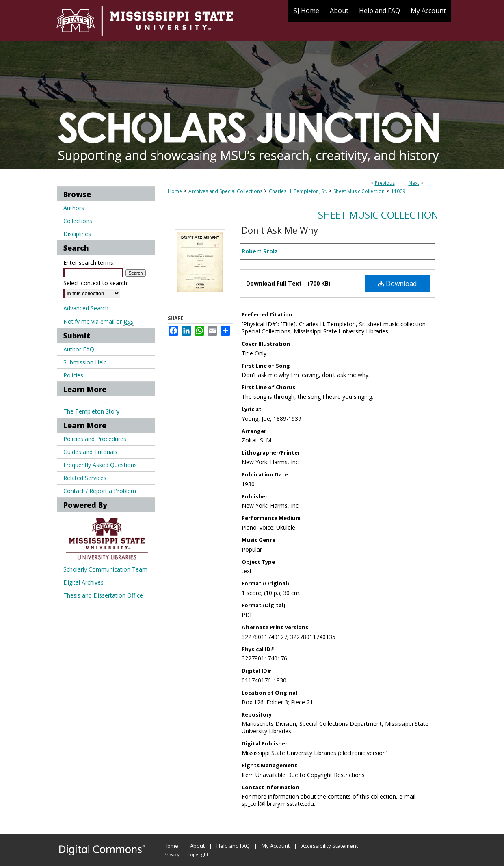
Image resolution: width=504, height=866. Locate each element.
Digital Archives (83, 582)
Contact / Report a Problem (100, 491)
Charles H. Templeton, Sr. (298, 191)
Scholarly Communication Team (105, 569)
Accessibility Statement (330, 846)
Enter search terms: (89, 263)
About (197, 846)
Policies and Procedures (95, 439)
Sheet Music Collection (359, 191)
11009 (398, 191)
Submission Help (85, 362)
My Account (276, 846)
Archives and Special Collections (225, 191)
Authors (74, 208)
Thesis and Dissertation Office (103, 595)
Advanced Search (86, 308)
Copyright (198, 854)
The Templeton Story (91, 411)
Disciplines (77, 234)
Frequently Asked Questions (100, 465)
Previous (385, 183)
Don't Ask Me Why (280, 230)
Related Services (85, 478)
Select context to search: (96, 283)
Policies (73, 375)
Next (414, 183)
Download (397, 284)
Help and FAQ (233, 846)
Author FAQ (79, 349)
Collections (78, 221)
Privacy (172, 854)
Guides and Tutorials (90, 452)
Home (175, 191)
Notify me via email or (98, 322)
